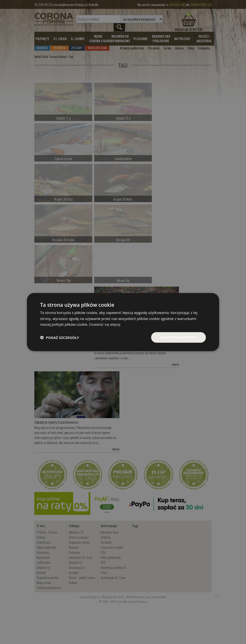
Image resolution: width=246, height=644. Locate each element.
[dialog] (123, 322)
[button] (60, 337)
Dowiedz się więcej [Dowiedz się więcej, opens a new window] (105, 324)
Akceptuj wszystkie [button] (178, 337)
